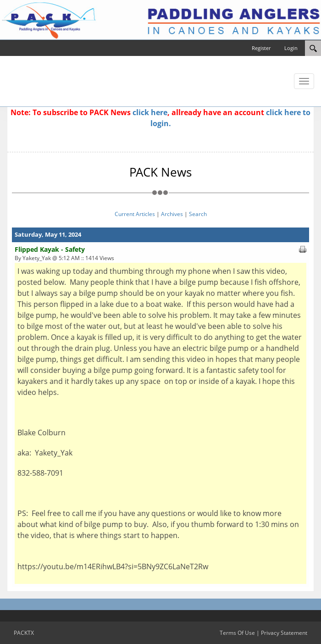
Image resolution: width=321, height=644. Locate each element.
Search (198, 214)
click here (150, 112)
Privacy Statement (284, 633)
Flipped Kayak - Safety (50, 249)
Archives (172, 214)
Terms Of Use (237, 633)
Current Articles (135, 214)
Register (261, 48)
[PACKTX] (160, 19)
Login (291, 48)
